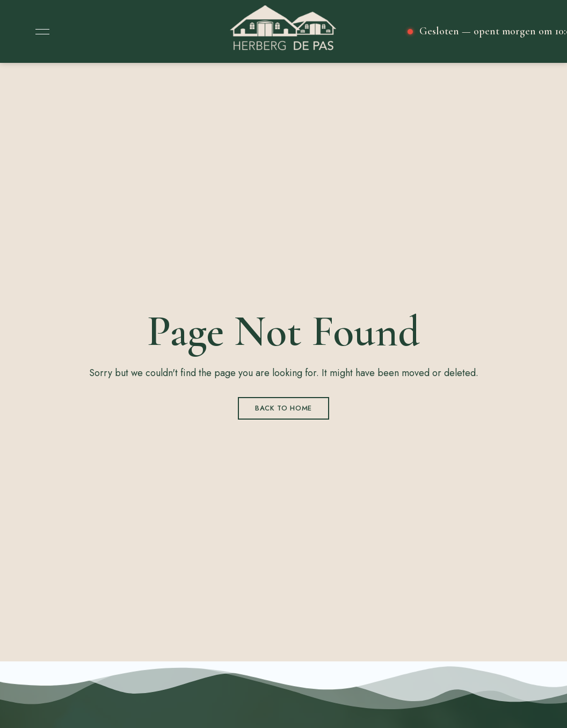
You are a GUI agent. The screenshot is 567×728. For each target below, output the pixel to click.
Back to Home (283, 408)
